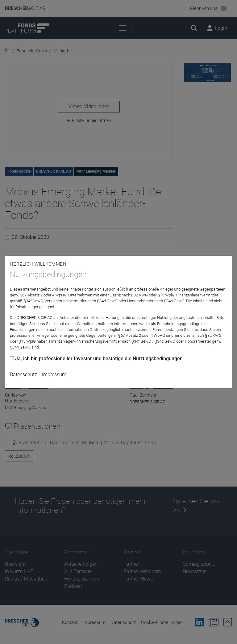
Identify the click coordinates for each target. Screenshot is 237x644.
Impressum (54, 375)
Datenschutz (23, 375)
